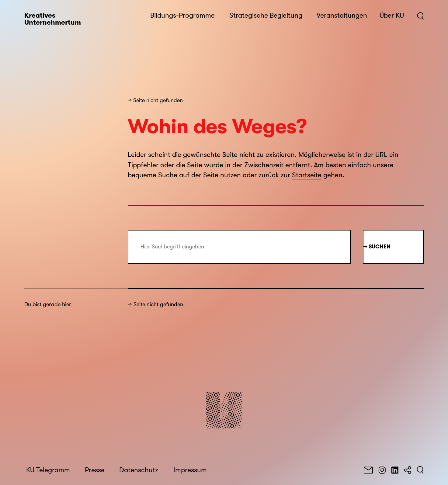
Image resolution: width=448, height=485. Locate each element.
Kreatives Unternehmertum (53, 19)
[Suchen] (420, 470)
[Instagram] (382, 470)
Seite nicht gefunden (158, 304)
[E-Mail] (368, 470)
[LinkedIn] (395, 470)
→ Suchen (377, 247)
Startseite (307, 175)
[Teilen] (408, 470)
